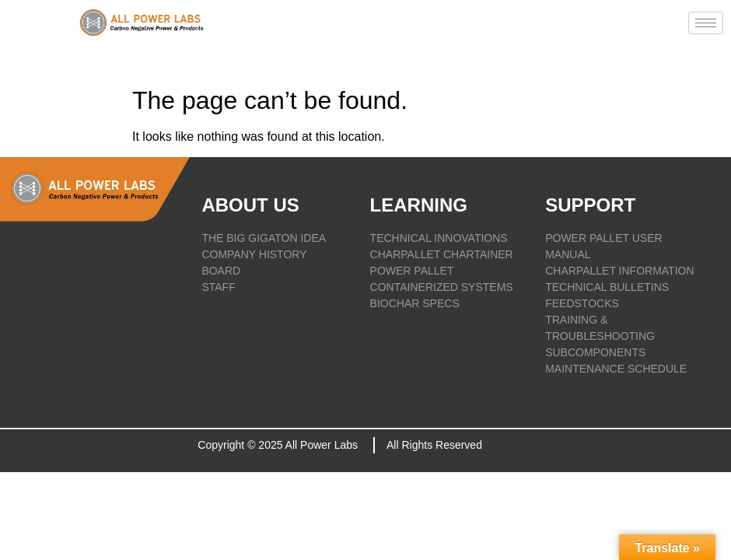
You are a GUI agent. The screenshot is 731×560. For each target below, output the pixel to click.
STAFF (218, 287)
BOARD (221, 271)
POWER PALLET (412, 271)
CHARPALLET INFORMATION (619, 271)
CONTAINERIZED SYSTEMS (442, 287)
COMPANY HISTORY (254, 254)
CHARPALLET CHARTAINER (442, 254)
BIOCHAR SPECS (415, 303)
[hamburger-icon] (706, 23)
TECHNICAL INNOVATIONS (439, 238)
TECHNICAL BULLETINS (607, 287)
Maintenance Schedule (616, 369)
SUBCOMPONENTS (595, 352)
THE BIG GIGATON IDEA (264, 238)
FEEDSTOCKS (582, 303)
